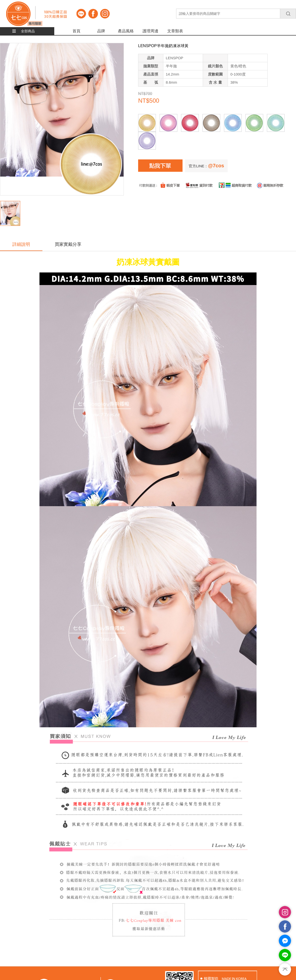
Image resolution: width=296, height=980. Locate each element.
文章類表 (175, 31)
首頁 (76, 31)
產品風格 (126, 31)
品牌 (101, 31)
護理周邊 (150, 31)
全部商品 (28, 31)
